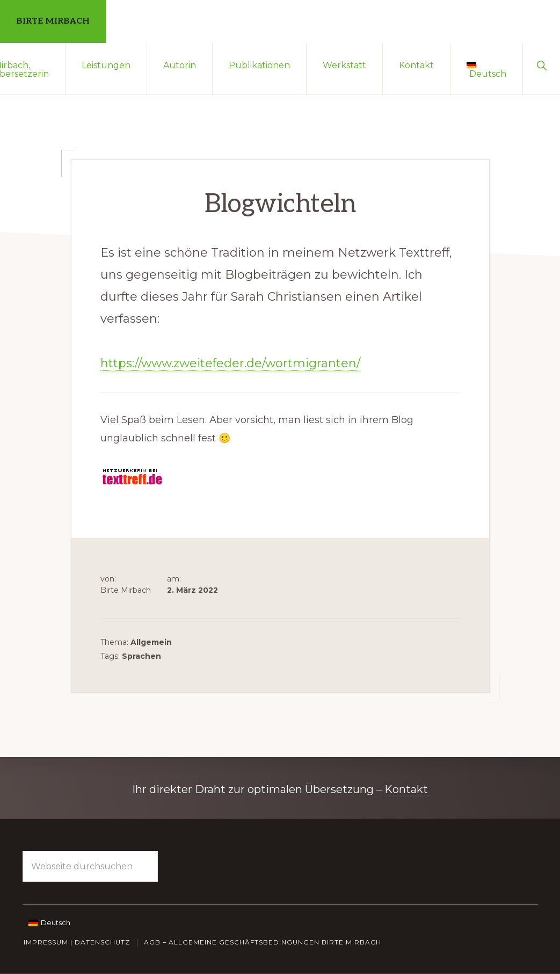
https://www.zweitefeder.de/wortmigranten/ (230, 363)
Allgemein (151, 642)
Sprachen (141, 656)
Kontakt (406, 789)
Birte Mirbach (53, 21)
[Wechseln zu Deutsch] (49, 922)
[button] (541, 64)
